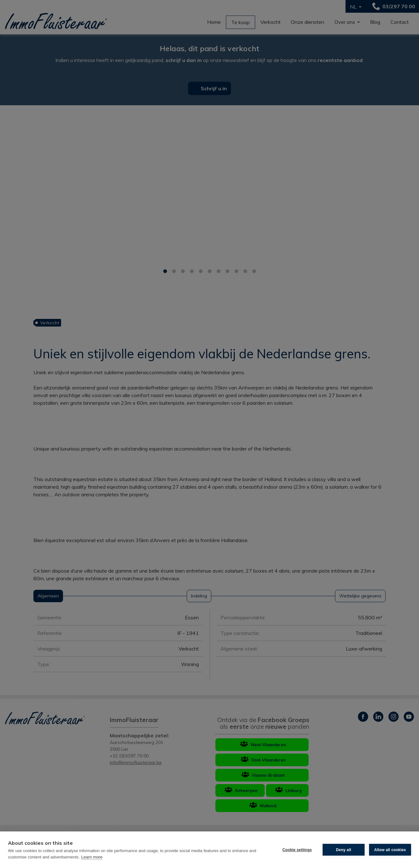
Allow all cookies (390, 850)
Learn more (92, 857)
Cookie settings (297, 850)
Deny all (344, 850)
